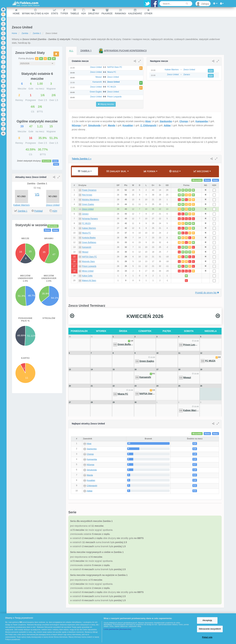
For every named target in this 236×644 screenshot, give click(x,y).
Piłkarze (107, 12)
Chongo (184, 121)
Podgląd (38, 211)
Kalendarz (135, 12)
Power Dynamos (89, 190)
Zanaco (85, 214)
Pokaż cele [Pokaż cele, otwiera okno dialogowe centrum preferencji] (207, 637)
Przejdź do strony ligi (207, 293)
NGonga (76, 125)
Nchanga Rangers (90, 219)
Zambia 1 (37, 33)
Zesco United (53, 205)
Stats (54, 12)
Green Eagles (88, 204)
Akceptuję (207, 620)
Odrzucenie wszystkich (210, 629)
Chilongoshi (92, 486)
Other (148, 12)
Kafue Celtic (87, 276)
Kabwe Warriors (22, 205)
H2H (84, 12)
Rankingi (120, 12)
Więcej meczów (106, 104)
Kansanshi (87, 247)
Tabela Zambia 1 (82, 159)
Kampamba (202, 121)
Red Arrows (87, 195)
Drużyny (94, 12)
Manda (111, 125)
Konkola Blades (89, 238)
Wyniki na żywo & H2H (35, 12)
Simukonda (94, 125)
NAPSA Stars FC (89, 257)
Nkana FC (86, 233)
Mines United (88, 271)
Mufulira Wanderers (90, 200)
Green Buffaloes (89, 243)
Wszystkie (47, 161)
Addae (167, 125)
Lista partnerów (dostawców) (117, 629)
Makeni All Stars (89, 281)
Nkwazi (85, 252)
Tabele (75, 12)
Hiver (148, 121)
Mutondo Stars (88, 262)
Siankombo (166, 121)
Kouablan (128, 125)
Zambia (25, 33)
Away (56, 164)
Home (16, 12)
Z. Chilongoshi (148, 125)
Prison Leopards (89, 266)
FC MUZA (86, 224)
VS (37, 194)
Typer (64, 12)
